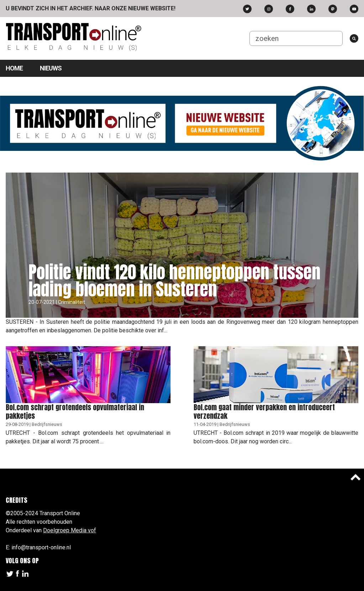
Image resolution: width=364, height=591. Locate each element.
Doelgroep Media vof (70, 530)
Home (14, 68)
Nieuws (51, 68)
